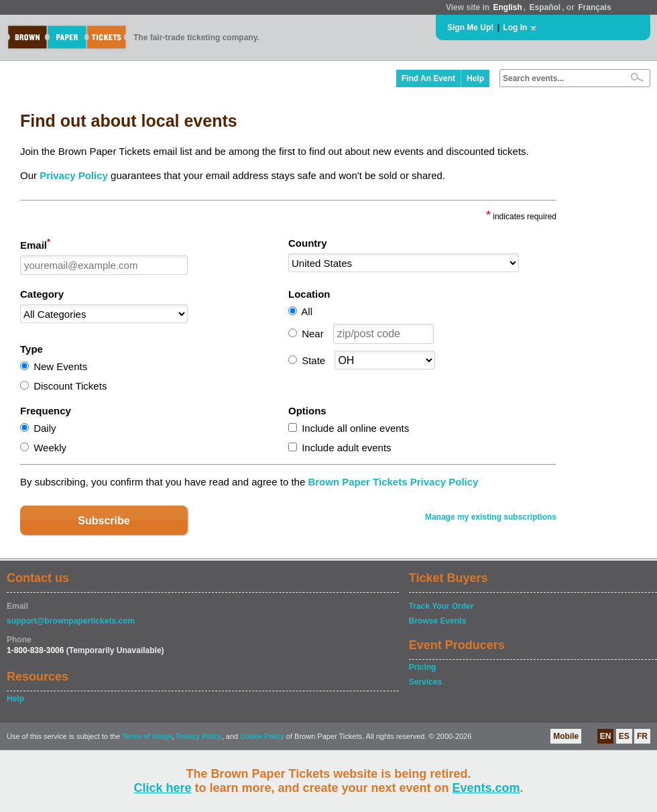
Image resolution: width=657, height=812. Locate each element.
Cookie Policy (262, 737)
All (307, 311)
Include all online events (355, 428)
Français (594, 7)
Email (35, 244)
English (507, 7)
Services (425, 682)
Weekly (50, 448)
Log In (515, 27)
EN (606, 736)
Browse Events (438, 621)
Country (308, 243)
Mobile (566, 736)
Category (42, 294)
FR (642, 736)
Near (313, 334)
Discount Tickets (70, 386)
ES (624, 736)
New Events (60, 366)
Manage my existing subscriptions (491, 517)
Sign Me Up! (470, 27)
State (313, 360)
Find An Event (428, 78)
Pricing (423, 667)
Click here (162, 788)
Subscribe (104, 521)
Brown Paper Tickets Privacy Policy (393, 482)
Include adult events (346, 448)
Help (475, 78)
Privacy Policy (74, 175)
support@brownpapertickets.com (71, 621)
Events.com (486, 788)
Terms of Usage (147, 737)
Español (545, 7)
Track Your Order (441, 606)
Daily (45, 428)
